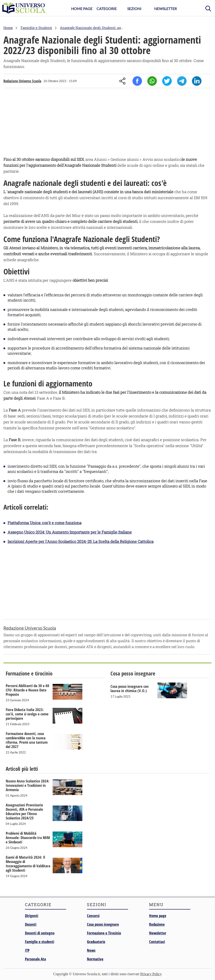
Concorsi (93, 916)
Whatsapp (152, 81)
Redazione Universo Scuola (22, 81)
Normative (95, 959)
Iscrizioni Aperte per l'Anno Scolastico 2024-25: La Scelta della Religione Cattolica (81, 541)
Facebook (137, 81)
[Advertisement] (107, 123)
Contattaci (157, 942)
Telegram (182, 81)
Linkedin (197, 81)
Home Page (82, 9)
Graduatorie (96, 942)
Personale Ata (35, 959)
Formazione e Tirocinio (104, 933)
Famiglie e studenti (40, 942)
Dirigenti (32, 916)
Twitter (167, 81)
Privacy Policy (151, 974)
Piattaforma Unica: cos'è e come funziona (44, 523)
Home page (158, 916)
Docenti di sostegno (40, 933)
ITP (27, 950)
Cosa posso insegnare (103, 924)
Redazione (157, 924)
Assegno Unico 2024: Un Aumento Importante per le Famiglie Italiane (70, 532)
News (91, 950)
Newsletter (165, 9)
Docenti (31, 924)
